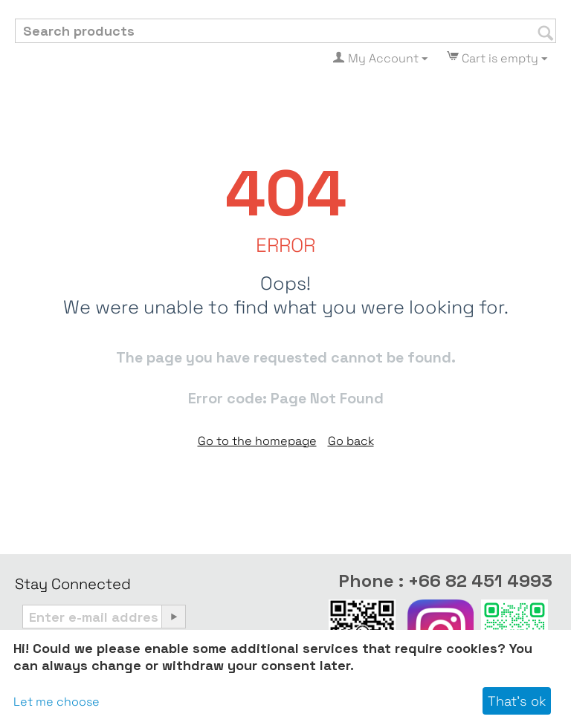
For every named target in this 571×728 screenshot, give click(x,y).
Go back (351, 441)
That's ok (517, 701)
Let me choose (57, 702)
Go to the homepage (257, 441)
